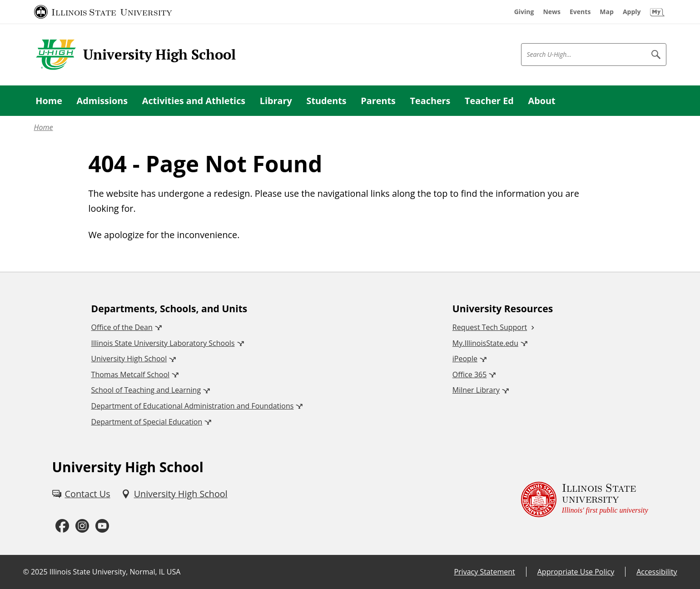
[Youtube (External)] (102, 526)
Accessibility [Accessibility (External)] (657, 572)
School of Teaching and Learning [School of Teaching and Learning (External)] (146, 390)
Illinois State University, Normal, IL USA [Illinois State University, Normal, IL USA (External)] (115, 572)
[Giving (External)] (524, 12)
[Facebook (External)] (62, 526)
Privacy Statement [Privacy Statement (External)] (484, 572)
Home (44, 127)
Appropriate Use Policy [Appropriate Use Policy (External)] (576, 572)
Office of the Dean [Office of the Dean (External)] (122, 327)
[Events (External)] (580, 12)
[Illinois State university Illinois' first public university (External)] (585, 499)
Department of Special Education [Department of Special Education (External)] (147, 422)
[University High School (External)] (174, 494)
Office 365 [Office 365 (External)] (470, 374)
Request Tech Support (490, 327)
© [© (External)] (26, 572)
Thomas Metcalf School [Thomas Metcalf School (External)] (130, 374)
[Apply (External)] (632, 12)
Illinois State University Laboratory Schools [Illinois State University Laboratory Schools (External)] (163, 343)
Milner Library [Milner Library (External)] (476, 390)
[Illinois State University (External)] (103, 12)
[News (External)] (552, 12)
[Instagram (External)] (82, 526)
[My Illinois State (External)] (657, 12)
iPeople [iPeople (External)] (465, 359)
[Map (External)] (607, 12)
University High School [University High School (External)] (129, 359)
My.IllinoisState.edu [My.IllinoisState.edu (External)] (485, 343)
